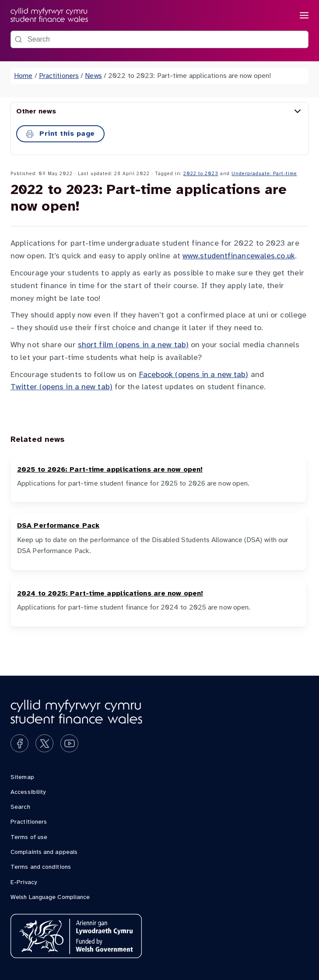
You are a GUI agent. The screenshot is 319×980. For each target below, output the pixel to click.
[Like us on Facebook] (19, 743)
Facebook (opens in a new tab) (194, 375)
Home (23, 76)
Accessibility (28, 792)
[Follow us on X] (44, 743)
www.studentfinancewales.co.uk (239, 256)
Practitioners (59, 76)
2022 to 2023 (201, 174)
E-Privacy (24, 883)
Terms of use (29, 837)
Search (20, 807)
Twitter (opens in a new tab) (61, 387)
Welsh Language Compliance (50, 897)
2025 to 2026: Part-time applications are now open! (110, 470)
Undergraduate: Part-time (264, 174)
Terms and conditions (41, 867)
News (93, 76)
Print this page (60, 134)
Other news (159, 111)
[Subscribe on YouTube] (69, 743)
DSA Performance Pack (58, 526)
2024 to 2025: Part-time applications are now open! (110, 594)
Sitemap (22, 777)
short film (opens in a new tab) (133, 345)
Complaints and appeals (44, 852)
